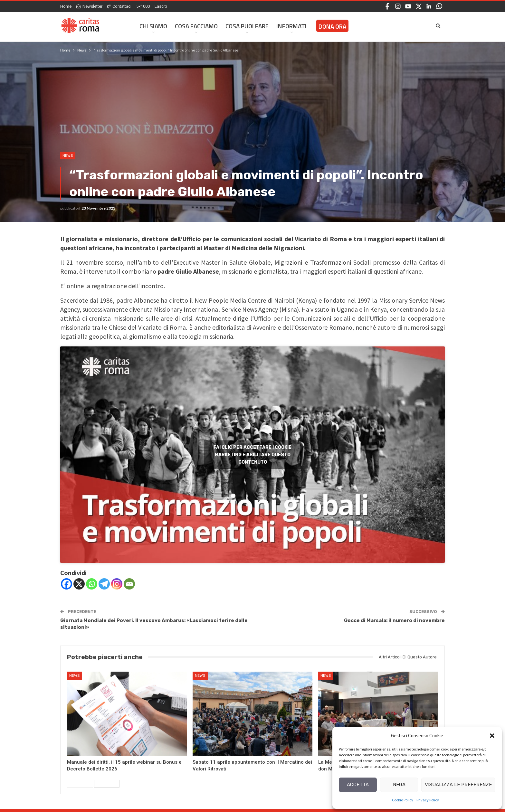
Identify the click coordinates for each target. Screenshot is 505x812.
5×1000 (143, 6)
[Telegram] (104, 584)
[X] (79, 584)
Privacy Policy (428, 800)
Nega (399, 785)
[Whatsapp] (92, 584)
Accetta (358, 785)
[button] (492, 736)
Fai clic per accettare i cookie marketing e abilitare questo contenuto (252, 454)
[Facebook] (67, 584)
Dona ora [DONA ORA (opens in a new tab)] (332, 26)
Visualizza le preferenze (458, 785)
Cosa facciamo (196, 26)
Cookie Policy (403, 800)
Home (66, 6)
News (68, 156)
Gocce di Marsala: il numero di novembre (394, 620)
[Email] (129, 584)
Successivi (107, 784)
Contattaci (119, 6)
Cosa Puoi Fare (247, 26)
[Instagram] (117, 584)
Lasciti (161, 6)
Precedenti (80, 784)
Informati (291, 26)
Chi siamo (153, 26)
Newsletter (89, 6)
